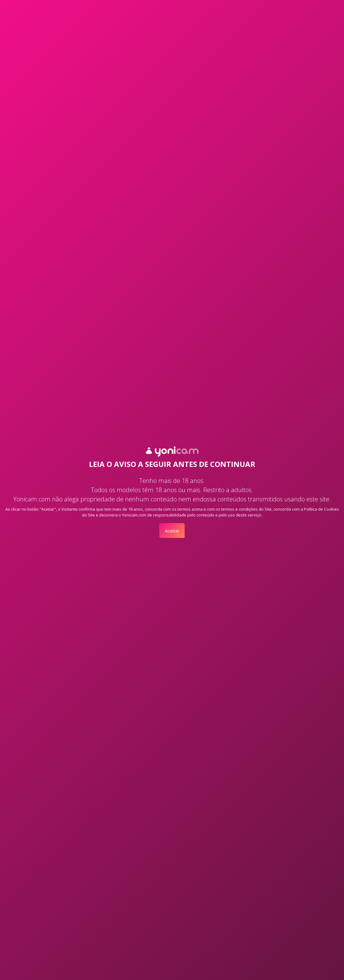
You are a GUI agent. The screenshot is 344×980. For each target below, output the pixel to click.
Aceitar (172, 531)
